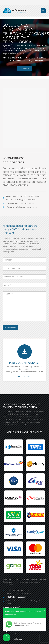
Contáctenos (17, 639)
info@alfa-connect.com (17, 597)
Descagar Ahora (24, 376)
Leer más (23, 425)
